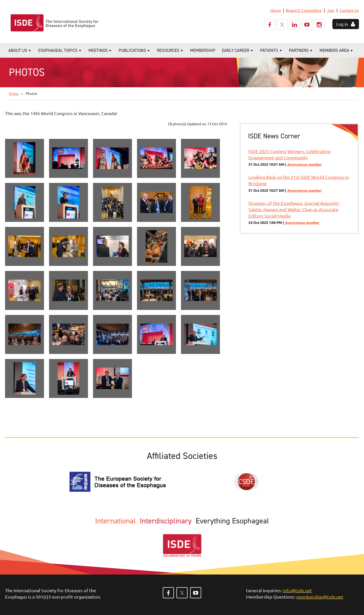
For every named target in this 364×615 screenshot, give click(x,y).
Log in (342, 24)
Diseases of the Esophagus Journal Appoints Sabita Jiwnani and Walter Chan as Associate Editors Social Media (294, 209)
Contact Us (349, 10)
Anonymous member (305, 164)
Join (331, 10)
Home (276, 10)
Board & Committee (304, 10)
